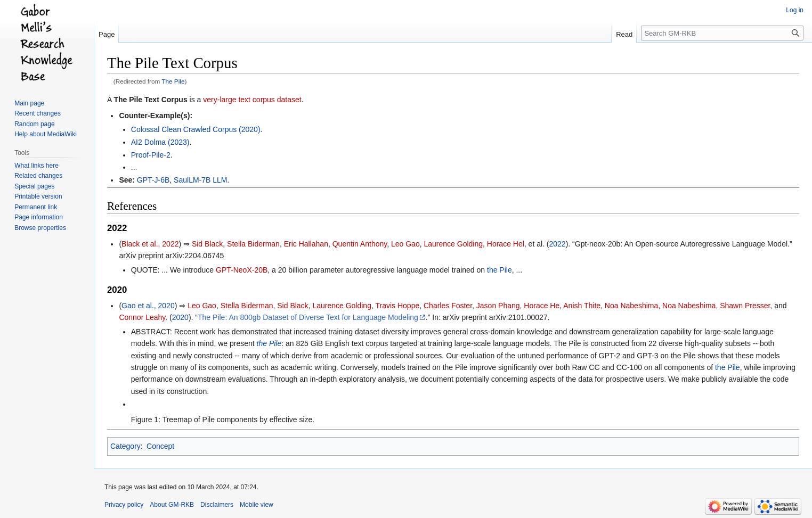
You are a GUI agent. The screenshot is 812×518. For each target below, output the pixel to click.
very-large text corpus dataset (252, 100)
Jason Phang (498, 306)
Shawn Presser (745, 306)
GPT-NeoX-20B (242, 270)
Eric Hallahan (306, 244)
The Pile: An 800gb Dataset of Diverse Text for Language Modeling (308, 317)
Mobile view (257, 505)
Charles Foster (448, 306)
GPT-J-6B (153, 180)
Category (125, 446)
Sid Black (207, 244)
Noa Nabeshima (631, 306)
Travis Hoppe (397, 306)
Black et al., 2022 (150, 244)
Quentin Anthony (360, 244)
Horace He (542, 306)
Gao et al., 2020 (148, 306)
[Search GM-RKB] (722, 33)
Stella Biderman (253, 244)
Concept (160, 446)
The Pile (173, 81)
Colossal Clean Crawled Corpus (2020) (196, 129)
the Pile (500, 270)
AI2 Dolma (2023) (160, 142)
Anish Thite (582, 306)
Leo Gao (405, 244)
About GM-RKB (172, 505)
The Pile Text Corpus (150, 100)
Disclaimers (217, 505)
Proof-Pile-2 (151, 155)
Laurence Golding (453, 244)
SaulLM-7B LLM (200, 180)
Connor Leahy (142, 317)
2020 (180, 317)
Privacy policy (124, 505)
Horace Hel (506, 244)
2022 (558, 244)
